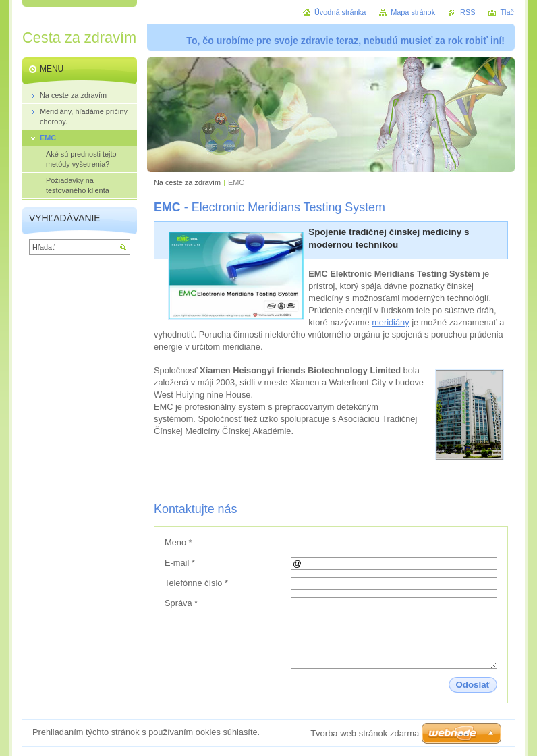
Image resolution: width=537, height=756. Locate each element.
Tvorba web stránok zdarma (365, 733)
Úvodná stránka (340, 12)
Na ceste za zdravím (187, 182)
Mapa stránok (413, 12)
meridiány (390, 322)
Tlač (507, 12)
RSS (468, 12)
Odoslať (473, 685)
